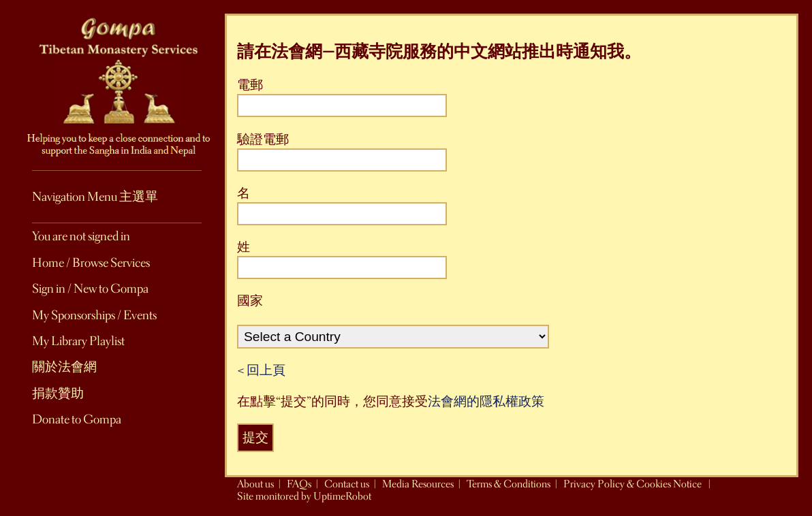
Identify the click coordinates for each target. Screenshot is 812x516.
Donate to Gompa (77, 419)
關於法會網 (64, 367)
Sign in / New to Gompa (90, 289)
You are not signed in (81, 236)
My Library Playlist (78, 341)
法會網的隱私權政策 (486, 402)
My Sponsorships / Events (94, 315)
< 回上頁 (261, 370)
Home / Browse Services (91, 263)
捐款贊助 (58, 393)
